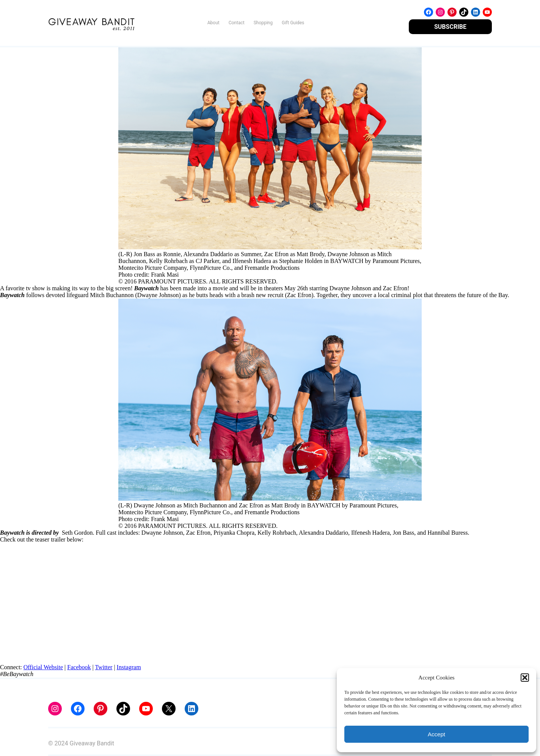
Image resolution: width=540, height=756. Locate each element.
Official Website (43, 667)
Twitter (104, 667)
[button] (525, 678)
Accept (436, 734)
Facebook (79, 667)
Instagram (129, 667)
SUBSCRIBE (450, 27)
